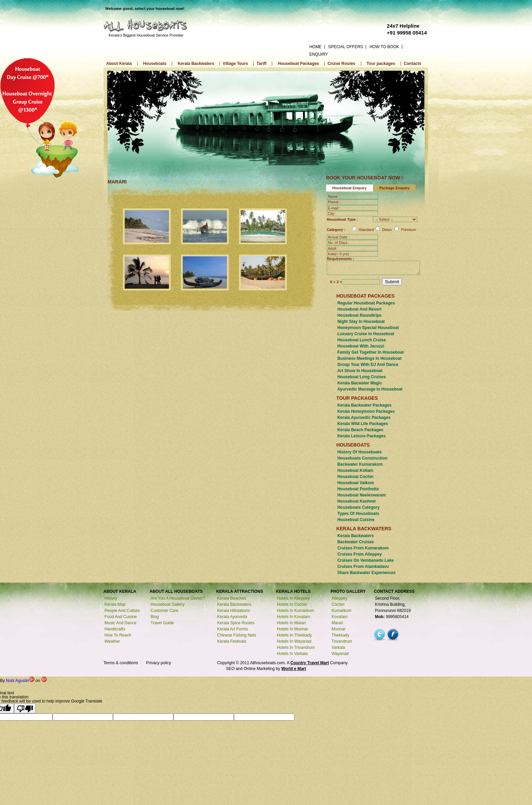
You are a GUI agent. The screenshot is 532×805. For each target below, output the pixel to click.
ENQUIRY (319, 54)
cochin (338, 605)
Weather (112, 642)
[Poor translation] (25, 709)
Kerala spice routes (236, 623)
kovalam (340, 617)
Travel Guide (162, 623)
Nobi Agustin (21, 681)
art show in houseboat (360, 371)
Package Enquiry (395, 188)
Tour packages (381, 64)
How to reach (118, 636)
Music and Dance (120, 623)
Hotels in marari (291, 623)
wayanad (340, 654)
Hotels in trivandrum (296, 648)
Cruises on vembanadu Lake (366, 561)
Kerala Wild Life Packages (363, 424)
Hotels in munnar (292, 629)
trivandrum (342, 642)
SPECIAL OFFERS (346, 47)
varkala (338, 648)
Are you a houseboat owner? (178, 599)
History (111, 599)
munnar (339, 629)
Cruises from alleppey (360, 555)
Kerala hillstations (234, 611)
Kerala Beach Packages (360, 430)
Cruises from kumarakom (363, 548)
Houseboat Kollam (355, 471)
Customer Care (164, 611)
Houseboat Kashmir (357, 502)
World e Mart (294, 669)
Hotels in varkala (292, 654)
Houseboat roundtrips (359, 316)
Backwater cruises (356, 542)
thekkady (340, 636)
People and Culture (122, 611)
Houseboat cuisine (356, 520)
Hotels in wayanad (294, 642)
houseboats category (359, 508)
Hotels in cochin (292, 605)
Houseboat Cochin (355, 477)
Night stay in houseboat (361, 322)
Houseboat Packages (298, 64)
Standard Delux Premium (384, 230)
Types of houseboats (358, 514)
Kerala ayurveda (232, 617)
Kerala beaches (232, 599)
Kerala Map (115, 605)
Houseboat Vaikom (356, 483)
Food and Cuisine (121, 617)
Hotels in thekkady (295, 636)
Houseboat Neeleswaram (362, 495)
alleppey (339, 599)
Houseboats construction (362, 459)
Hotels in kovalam (293, 617)
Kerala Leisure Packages (361, 436)
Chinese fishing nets (237, 636)
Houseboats (155, 64)
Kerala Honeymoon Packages (366, 412)
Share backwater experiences (367, 573)
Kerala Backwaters (196, 64)
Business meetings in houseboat (369, 359)
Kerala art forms (233, 629)
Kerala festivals (232, 642)
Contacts (412, 64)
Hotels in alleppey (293, 599)
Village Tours (235, 64)
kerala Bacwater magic (360, 383)
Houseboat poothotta (358, 489)
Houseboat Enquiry (349, 188)
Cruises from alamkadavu (363, 567)
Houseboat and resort (360, 310)
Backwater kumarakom (360, 465)
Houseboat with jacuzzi (361, 346)
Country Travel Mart (310, 663)
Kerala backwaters (356, 536)
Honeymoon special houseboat (368, 328)
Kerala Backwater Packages (365, 406)
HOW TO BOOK (384, 47)
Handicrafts (115, 629)
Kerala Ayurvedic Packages (364, 418)
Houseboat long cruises (362, 377)
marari (337, 623)
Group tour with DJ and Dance (368, 365)
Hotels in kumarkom (296, 611)
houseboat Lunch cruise (362, 340)
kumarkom (341, 611)
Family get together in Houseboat (370, 353)
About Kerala (119, 64)
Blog (155, 617)
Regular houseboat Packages (366, 303)
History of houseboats (360, 452)
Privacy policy (159, 663)
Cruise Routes (341, 64)
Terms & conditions (121, 663)
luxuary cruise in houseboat (366, 334)
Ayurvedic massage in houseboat (370, 390)
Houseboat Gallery (167, 605)
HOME (316, 47)
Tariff (261, 64)
